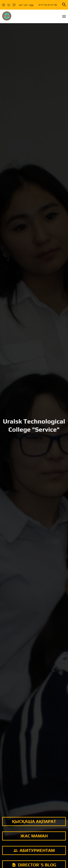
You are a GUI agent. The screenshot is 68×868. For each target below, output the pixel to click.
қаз (21, 5)
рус (26, 5)
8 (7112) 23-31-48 (48, 5)
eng (32, 5)
